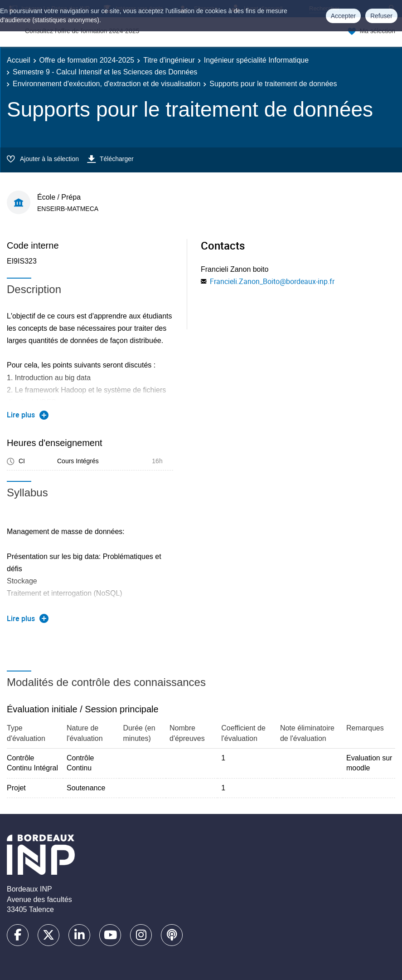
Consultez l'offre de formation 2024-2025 (82, 31)
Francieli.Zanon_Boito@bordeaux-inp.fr (272, 281)
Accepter (343, 16)
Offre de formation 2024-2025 (87, 60)
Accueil (19, 60)
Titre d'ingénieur (169, 60)
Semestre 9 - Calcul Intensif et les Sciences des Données (105, 72)
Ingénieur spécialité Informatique (256, 60)
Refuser (381, 16)
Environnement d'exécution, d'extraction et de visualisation (107, 84)
